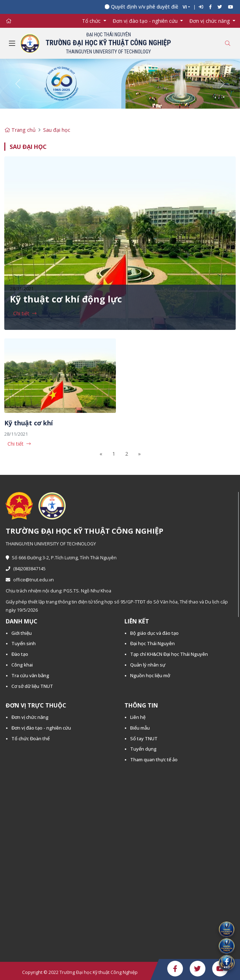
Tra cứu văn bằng (30, 675)
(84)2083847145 (26, 569)
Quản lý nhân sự (148, 665)
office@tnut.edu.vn (30, 580)
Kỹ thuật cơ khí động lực (66, 299)
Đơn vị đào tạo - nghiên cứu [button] (146, 21)
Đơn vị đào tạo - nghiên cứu (41, 728)
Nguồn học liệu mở (150, 675)
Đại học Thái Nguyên (152, 643)
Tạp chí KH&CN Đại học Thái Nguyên (169, 654)
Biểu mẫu (140, 728)
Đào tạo (20, 654)
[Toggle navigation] (12, 43)
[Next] (139, 454)
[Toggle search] (228, 43)
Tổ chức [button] (92, 21)
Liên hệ (138, 717)
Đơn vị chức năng (30, 717)
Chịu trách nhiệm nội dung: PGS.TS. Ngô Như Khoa (58, 591)
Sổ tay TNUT (144, 738)
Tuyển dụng (143, 749)
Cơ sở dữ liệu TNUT (32, 686)
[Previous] (101, 454)
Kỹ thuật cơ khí (29, 423)
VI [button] (185, 7)
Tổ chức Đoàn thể (30, 738)
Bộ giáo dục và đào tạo (154, 633)
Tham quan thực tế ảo (154, 759)
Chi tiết (21, 313)
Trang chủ (20, 130)
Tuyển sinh (24, 643)
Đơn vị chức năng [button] (210, 21)
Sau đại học (57, 130)
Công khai (22, 665)
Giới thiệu (22, 633)
